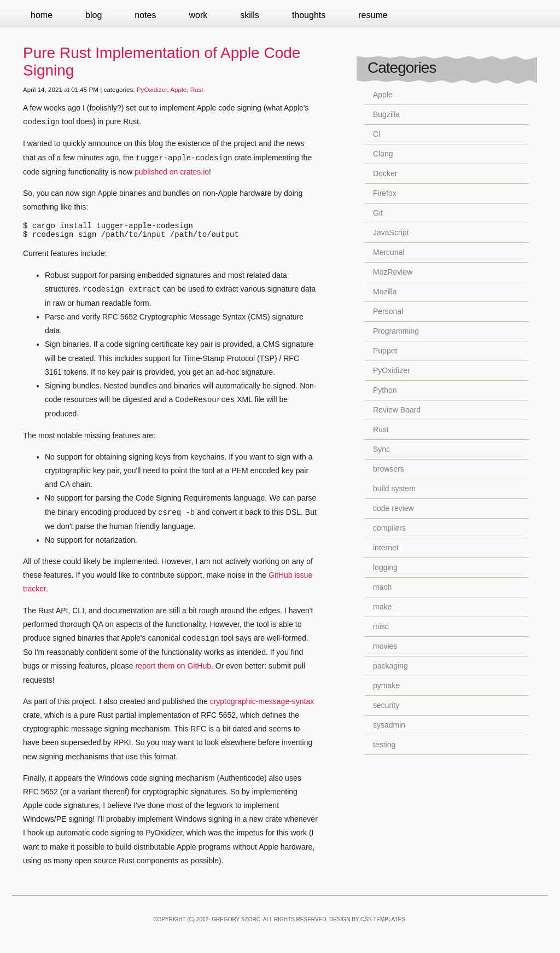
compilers (389, 528)
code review (393, 508)
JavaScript (391, 233)
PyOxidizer (152, 89)
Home (42, 15)
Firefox (385, 193)
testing (384, 745)
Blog (94, 15)
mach (382, 587)
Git (378, 213)
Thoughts (309, 15)
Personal (388, 311)
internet (386, 548)
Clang (383, 154)
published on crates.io (172, 172)
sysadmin (389, 725)
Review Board (397, 410)
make (382, 607)
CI (377, 134)
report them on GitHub (173, 669)
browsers (389, 469)
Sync (381, 449)
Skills (250, 15)
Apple (178, 89)
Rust (197, 89)
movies (385, 646)
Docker (385, 173)
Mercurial (389, 252)
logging (385, 567)
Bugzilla (386, 114)
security (386, 705)
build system (394, 489)
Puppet (385, 351)
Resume (373, 15)
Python (385, 390)
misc (381, 626)
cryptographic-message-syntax (262, 705)
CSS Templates (383, 923)
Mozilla (385, 292)
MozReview (393, 272)
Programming (396, 331)
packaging (390, 666)
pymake (386, 685)
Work (198, 15)
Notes (145, 15)
